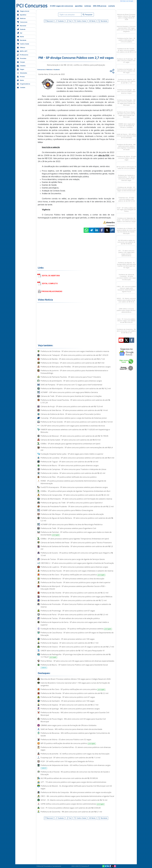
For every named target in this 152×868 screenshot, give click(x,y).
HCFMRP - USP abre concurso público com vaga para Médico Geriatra (69, 392)
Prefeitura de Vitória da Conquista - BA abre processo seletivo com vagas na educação (76, 792)
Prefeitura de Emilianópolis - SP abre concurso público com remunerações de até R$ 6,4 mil (77, 449)
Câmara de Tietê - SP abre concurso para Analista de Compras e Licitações (71, 396)
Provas (21, 76)
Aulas (20, 80)
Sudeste (21, 29)
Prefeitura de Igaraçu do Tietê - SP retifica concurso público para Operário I (72, 503)
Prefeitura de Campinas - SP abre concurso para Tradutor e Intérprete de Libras (73, 469)
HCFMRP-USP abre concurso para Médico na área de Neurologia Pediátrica (72, 524)
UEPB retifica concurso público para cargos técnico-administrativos (73, 804)
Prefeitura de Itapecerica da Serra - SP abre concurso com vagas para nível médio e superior (75, 623)
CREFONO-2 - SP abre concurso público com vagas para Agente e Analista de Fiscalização (77, 563)
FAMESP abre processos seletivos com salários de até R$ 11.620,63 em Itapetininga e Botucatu (75, 431)
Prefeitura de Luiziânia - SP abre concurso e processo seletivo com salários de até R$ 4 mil (77, 458)
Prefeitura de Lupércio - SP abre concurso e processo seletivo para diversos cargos (74, 567)
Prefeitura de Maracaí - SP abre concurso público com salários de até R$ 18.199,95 (74, 436)
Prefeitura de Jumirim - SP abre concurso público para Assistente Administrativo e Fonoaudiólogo (74, 372)
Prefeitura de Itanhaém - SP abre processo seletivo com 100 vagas (68, 639)
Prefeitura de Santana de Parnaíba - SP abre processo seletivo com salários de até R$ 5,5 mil (77, 548)
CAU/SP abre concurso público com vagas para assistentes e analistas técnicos (73, 426)
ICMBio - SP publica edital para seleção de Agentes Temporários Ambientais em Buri (75, 491)
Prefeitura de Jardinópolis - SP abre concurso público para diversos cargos (71, 381)
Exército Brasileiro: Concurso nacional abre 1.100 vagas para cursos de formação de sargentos (75, 684)
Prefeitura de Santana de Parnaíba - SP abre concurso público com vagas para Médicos (76, 597)
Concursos (22, 22)
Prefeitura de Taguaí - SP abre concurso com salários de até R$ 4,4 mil (69, 462)
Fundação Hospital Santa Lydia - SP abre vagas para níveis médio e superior (72, 454)
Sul (20, 33)
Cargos (21, 62)
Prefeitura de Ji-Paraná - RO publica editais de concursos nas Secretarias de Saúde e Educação (75, 773)
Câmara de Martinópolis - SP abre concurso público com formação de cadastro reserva (76, 499)
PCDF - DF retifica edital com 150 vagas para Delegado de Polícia (67, 761)
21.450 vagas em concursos (61, 6)
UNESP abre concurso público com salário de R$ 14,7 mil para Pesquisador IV (73, 651)
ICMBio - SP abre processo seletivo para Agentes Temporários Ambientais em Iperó (75, 539)
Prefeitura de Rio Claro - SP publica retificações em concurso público (73, 575)
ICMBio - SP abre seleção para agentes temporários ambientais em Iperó (70, 444)
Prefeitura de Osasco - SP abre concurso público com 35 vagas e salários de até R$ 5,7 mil (77, 647)
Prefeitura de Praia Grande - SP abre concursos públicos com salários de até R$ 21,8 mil (77, 422)
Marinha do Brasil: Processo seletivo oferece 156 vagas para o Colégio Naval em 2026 (76, 679)
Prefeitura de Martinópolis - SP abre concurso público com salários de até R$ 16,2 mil (76, 388)
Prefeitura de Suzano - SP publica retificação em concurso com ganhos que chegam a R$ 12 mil (77, 554)
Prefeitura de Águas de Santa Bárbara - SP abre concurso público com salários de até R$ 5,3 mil (77, 519)
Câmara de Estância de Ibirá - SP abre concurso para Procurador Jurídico (71, 414)
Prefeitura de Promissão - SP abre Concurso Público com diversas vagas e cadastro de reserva (76, 606)
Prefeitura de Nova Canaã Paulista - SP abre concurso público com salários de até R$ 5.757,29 (75, 401)
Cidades (21, 65)
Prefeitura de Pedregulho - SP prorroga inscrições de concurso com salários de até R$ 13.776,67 (76, 656)
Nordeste (22, 40)
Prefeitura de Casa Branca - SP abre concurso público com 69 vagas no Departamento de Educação (77, 634)
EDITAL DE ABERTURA (51, 276)
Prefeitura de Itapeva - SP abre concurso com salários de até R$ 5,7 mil (69, 643)
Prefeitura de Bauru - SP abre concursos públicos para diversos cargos (70, 465)
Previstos (22, 58)
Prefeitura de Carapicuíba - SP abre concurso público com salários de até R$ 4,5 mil (75, 495)
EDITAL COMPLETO (50, 283)
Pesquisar (88, 15)
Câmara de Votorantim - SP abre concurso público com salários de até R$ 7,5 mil (74, 600)
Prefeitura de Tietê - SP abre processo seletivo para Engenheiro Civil (68, 528)
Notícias (21, 18)
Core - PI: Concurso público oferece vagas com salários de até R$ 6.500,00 (71, 808)
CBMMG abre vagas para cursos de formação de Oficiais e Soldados (69, 725)
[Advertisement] (59, 39)
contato (112, 6)
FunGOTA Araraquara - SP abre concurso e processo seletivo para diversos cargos (74, 487)
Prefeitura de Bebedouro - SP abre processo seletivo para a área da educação (72, 579)
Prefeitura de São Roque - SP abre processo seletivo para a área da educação (72, 514)
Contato (21, 87)
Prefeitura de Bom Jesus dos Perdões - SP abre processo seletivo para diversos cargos (76, 367)
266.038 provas (100, 6)
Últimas (21, 47)
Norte (20, 36)
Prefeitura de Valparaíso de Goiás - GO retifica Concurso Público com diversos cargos (76, 767)
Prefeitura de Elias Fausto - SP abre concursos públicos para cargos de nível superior (75, 582)
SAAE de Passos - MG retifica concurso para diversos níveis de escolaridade (71, 729)
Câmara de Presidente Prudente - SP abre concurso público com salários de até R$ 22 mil (77, 506)
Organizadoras (23, 84)
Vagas (20, 69)
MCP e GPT (22, 51)
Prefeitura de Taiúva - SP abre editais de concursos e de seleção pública (70, 618)
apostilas (79, 6)
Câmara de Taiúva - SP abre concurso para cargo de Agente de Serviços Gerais (73, 559)
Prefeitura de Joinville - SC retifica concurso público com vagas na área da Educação (75, 754)
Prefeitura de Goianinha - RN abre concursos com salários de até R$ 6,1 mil (71, 812)
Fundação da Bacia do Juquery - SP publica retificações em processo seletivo (76, 629)
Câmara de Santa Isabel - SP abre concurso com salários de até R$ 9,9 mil (71, 440)
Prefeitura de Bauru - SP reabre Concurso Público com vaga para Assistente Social (74, 666)
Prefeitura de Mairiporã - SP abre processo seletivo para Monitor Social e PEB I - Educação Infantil (73, 588)
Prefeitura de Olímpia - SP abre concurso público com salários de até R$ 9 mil (72, 363)
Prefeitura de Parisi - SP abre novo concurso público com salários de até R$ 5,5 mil (74, 614)
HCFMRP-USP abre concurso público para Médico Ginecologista (67, 510)
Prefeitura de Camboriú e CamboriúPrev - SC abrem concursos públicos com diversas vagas (76, 749)
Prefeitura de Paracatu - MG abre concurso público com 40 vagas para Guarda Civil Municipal (75, 714)
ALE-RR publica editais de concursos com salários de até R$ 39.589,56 (69, 778)
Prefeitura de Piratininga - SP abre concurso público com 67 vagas (68, 611)
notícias (88, 6)
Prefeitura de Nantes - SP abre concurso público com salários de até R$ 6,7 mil (73, 359)
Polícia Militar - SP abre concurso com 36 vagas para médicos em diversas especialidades (77, 661)
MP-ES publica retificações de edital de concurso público (68, 743)
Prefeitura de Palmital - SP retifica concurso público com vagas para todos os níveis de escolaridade (76, 534)
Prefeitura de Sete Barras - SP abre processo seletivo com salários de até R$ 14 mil (74, 410)
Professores (23, 55)
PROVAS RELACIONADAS (52, 291)
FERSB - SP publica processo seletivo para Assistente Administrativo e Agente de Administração (73, 482)
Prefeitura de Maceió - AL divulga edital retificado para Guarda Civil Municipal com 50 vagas (76, 787)
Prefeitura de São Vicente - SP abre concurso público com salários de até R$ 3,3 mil (74, 593)
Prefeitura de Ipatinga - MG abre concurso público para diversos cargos (70, 709)
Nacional (21, 26)
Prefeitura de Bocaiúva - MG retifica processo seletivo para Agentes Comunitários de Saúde (75, 734)
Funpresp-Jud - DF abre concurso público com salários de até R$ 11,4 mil (70, 758)
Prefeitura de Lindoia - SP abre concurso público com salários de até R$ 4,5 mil (73, 473)
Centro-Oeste (23, 44)
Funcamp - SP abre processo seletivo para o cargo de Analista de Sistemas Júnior (74, 418)
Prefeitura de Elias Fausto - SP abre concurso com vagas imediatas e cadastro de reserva (77, 571)
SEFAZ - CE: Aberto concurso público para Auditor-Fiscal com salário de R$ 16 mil (74, 800)
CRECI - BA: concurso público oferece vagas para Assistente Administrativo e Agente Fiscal (77, 796)
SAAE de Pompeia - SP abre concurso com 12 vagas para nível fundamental (71, 385)
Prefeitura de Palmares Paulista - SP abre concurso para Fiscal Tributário (71, 377)
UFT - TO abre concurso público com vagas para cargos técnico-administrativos (73, 782)
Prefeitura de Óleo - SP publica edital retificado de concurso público (69, 477)
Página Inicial (23, 11)
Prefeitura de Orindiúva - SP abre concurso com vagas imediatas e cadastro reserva (75, 351)
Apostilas (22, 15)
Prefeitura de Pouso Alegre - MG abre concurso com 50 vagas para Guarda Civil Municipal (73, 720)
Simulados (22, 73)
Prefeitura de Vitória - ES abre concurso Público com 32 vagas (66, 739)
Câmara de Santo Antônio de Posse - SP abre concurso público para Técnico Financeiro (76, 542)
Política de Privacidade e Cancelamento (49, 866)
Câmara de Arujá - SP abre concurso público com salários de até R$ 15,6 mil (72, 406)
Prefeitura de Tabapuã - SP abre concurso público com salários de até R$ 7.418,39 (74, 355)
